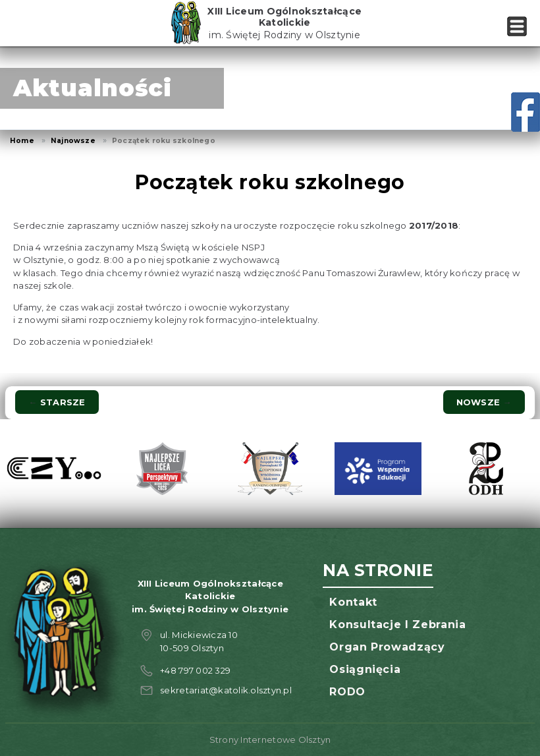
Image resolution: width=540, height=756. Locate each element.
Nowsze (484, 402)
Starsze (57, 402)
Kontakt (353, 602)
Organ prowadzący (387, 647)
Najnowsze (73, 141)
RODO (347, 692)
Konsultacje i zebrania (397, 625)
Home (22, 141)
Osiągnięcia (365, 669)
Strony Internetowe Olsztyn (270, 740)
